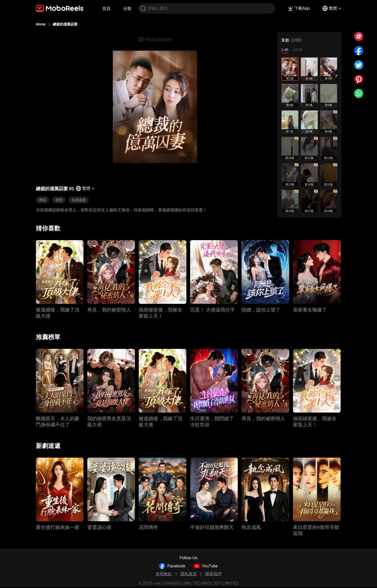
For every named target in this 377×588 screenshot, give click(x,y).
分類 (127, 9)
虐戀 (59, 200)
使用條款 (164, 574)
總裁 (43, 200)
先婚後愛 (79, 200)
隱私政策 (189, 574)
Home (41, 24)
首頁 (106, 9)
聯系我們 (213, 574)
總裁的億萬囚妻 (65, 24)
